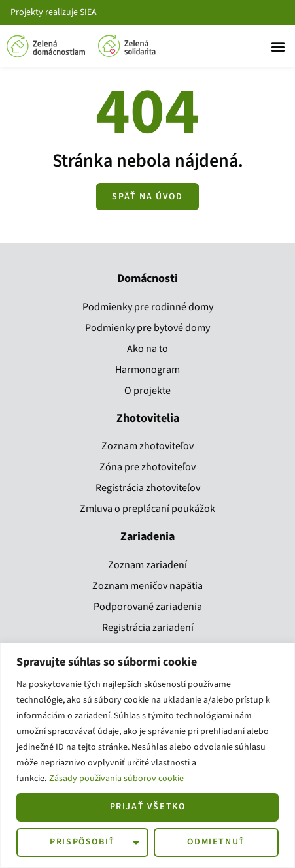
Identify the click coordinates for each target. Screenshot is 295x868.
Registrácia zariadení (148, 628)
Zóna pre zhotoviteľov (147, 467)
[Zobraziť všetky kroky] (147, 197)
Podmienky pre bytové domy (147, 328)
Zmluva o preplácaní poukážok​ (147, 509)
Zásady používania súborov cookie (116, 779)
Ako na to (147, 349)
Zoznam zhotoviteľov (147, 446)
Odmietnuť (216, 842)
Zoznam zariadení (147, 565)
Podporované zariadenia (148, 607)
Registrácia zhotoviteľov (148, 488)
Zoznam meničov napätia (147, 586)
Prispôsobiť (82, 842)
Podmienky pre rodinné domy (148, 307)
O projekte (147, 391)
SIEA (88, 12)
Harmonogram (147, 370)
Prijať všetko (148, 807)
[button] (278, 46)
